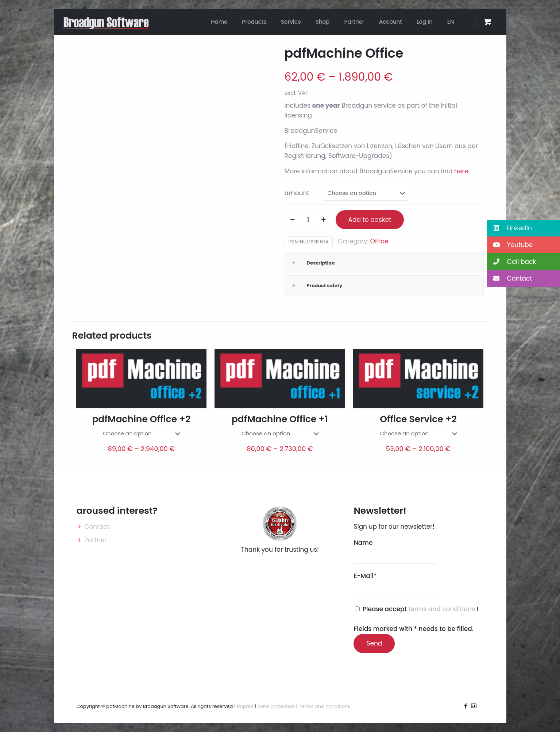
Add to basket (370, 220)
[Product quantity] (308, 220)
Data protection (276, 706)
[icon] (474, 706)
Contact (97, 527)
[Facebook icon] (466, 706)
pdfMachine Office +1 (280, 419)
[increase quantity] (324, 220)
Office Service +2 (418, 419)
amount (297, 193)
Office (379, 241)
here (461, 171)
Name (395, 551)
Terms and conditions (325, 706)
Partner (96, 540)
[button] (524, 228)
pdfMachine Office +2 (141, 419)
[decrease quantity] (293, 220)
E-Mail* (395, 584)
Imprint (245, 706)
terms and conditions (442, 609)
